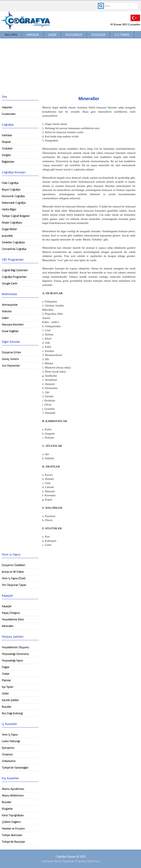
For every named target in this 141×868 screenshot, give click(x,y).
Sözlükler (98, 35)
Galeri (52, 35)
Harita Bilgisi (9, 209)
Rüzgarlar (7, 809)
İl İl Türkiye (122, 35)
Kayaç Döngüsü (11, 613)
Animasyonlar (10, 305)
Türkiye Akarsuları (12, 835)
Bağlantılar (8, 162)
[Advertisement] (70, 66)
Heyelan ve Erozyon (13, 828)
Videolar (7, 311)
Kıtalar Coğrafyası (12, 223)
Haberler (7, 107)
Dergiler (6, 155)
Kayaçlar (7, 606)
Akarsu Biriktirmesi (13, 795)
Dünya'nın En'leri (11, 352)
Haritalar (33, 35)
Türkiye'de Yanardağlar (15, 768)
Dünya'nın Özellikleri (13, 565)
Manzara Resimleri (13, 325)
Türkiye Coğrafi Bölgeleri (16, 216)
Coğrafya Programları (14, 277)
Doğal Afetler (9, 229)
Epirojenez (8, 748)
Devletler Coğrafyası (13, 242)
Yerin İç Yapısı (10, 735)
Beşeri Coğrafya (11, 190)
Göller (5, 694)
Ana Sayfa (11, 35)
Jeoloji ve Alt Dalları (13, 572)
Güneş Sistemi (10, 359)
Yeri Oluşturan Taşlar (14, 585)
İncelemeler (74, 35)
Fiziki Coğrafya (10, 183)
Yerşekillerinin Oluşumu (15, 647)
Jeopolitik (7, 236)
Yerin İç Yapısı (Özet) (14, 578)
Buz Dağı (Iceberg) (12, 713)
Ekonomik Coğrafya (13, 196)
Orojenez (7, 754)
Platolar (6, 680)
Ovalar (6, 674)
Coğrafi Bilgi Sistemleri (15, 270)
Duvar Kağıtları (10, 331)
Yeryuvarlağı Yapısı (12, 660)
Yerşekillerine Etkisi (13, 619)
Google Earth (10, 283)
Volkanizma (9, 761)
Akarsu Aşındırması (13, 789)
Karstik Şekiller (10, 700)
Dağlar (6, 667)
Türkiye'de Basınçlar (13, 842)
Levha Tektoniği (11, 741)
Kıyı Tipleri (8, 687)
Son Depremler (11, 366)
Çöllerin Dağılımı (11, 822)
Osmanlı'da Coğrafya (14, 249)
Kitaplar (6, 142)
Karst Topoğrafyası (13, 815)
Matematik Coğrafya (14, 203)
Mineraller (8, 626)
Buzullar (7, 707)
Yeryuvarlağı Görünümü (15, 654)
